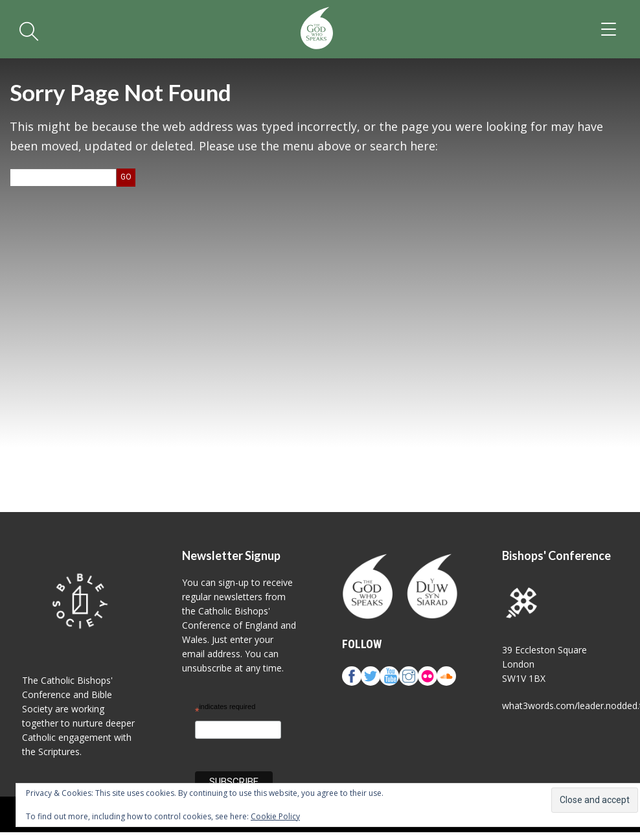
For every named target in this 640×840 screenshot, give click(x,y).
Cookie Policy (275, 816)
